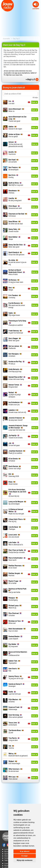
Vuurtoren (12, 153)
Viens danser (13, 778)
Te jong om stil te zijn (16, 677)
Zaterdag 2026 (14, 475)
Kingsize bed (15, 386)
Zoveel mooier (14, 230)
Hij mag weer (14, 645)
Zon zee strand (14, 536)
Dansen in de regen (15, 128)
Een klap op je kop (15, 370)
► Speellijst (6, 854)
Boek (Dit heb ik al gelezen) (18, 754)
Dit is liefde (15, 582)
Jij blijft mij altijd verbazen (15, 394)
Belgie (11, 289)
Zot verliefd (13, 161)
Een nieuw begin (14, 762)
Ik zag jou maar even (16, 281)
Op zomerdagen (17, 503)
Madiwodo (15, 347)
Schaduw (14, 460)
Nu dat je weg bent (15, 199)
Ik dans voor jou (15, 403)
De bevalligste (14, 168)
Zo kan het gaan (14, 444)
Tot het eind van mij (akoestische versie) (16, 144)
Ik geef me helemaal (16, 332)
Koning (13, 176)
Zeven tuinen (13, 483)
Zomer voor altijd (15, 467)
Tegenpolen (14, 662)
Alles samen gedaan (16, 716)
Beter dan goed (17, 246)
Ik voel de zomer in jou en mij (17, 262)
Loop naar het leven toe (18, 428)
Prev (3, 10)
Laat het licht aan (15, 693)
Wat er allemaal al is (16, 543)
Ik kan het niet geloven (16, 253)
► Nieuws (6, 851)
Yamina (11, 747)
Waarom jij (15, 606)
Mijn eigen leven (14, 314)
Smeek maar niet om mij (17, 411)
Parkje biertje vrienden (17, 551)
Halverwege (15, 708)
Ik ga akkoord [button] (25, 851)
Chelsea (14, 192)
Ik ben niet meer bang (17, 378)
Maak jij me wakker (17, 452)
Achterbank (14, 724)
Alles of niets (17, 272)
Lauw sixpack (15, 637)
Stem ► (35, 102)
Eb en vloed (16, 567)
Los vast (11, 102)
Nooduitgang (13, 599)
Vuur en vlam (17, 630)
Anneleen (15, 355)
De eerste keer (15, 770)
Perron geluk (15, 135)
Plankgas (15, 528)
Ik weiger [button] (25, 856)
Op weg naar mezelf (17, 419)
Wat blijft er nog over (16, 184)
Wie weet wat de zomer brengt (17, 305)
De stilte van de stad (16, 222)
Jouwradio (6, 38)
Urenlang (15, 296)
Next (38, 10)
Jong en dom (14, 739)
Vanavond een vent (15, 207)
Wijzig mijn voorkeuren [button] (25, 860)
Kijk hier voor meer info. (14, 75)
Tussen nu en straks (16, 436)
